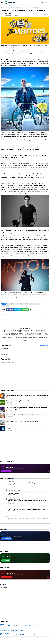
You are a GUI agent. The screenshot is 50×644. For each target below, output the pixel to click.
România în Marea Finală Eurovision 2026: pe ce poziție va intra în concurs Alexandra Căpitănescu (27, 493)
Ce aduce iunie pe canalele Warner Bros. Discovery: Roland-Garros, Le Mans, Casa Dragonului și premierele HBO (27, 408)
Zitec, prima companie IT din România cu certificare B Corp (22, 421)
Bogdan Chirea (24, 329)
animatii (2, 624)
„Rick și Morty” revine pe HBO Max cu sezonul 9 (12, 630)
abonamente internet (5, 633)
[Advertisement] (11, 377)
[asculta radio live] (49, 3)
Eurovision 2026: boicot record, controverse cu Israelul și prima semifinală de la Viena (29, 519)
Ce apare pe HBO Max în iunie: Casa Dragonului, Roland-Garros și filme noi (19, 626)
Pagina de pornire (5, 8)
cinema (17, 304)
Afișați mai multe (44, 345)
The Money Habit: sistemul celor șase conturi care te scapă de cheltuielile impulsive (26, 428)
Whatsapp (26, 310)
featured (22, 304)
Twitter (18, 310)
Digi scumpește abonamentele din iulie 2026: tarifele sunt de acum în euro (19, 635)
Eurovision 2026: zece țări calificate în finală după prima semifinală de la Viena (28, 509)
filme (27, 304)
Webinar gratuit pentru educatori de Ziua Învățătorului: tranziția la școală (26, 415)
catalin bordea (11, 304)
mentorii (32, 304)
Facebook (11, 310)
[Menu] (2, 3)
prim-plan (37, 304)
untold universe (13, 8)
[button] (43, 3)
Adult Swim (3, 629)
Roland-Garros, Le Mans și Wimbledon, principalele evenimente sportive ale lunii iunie (27, 402)
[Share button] (31, 309)
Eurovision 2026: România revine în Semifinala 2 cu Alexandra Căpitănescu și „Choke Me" (28, 501)
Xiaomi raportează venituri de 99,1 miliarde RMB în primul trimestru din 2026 (27, 395)
